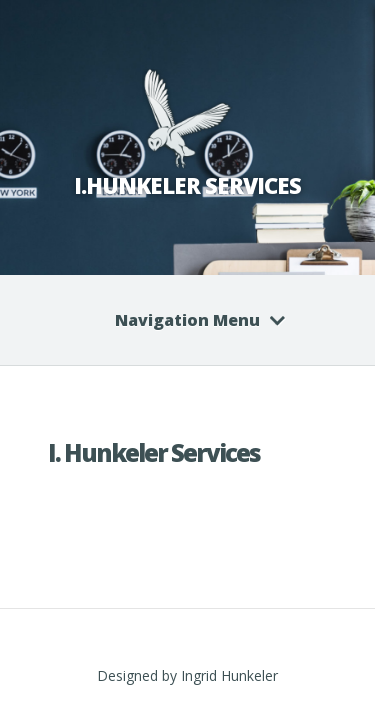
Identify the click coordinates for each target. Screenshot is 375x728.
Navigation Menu (187, 320)
